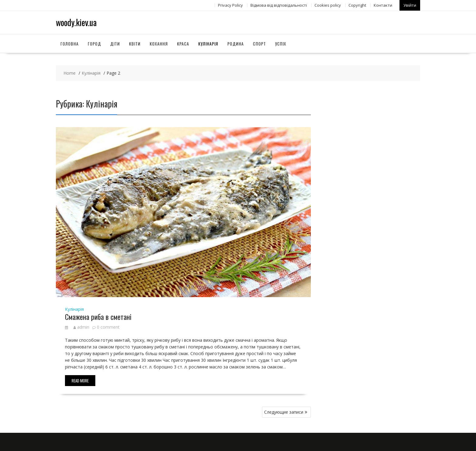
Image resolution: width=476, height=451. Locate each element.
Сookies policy (328, 5)
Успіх (281, 44)
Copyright (357, 5)
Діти (115, 44)
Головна (70, 44)
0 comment (108, 327)
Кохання (159, 44)
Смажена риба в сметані (98, 317)
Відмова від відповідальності (279, 5)
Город (94, 44)
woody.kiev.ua (76, 22)
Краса (183, 44)
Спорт (259, 44)
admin (81, 327)
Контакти (383, 5)
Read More (80, 381)
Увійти (410, 5)
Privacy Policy (230, 5)
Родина (236, 44)
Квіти (135, 44)
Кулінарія (208, 44)
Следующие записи (284, 412)
